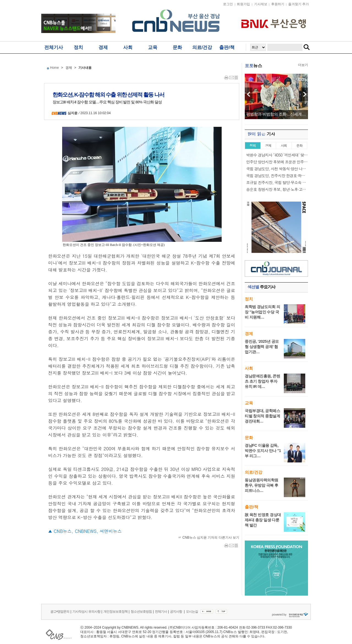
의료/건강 (202, 47)
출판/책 (227, 47)
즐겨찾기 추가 (299, 4)
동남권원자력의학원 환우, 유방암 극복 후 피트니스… (262, 485)
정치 (78, 47)
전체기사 (54, 47)
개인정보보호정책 (116, 612)
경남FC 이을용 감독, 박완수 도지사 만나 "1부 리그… (263, 451)
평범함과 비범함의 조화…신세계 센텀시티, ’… (276, 114)
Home (54, 68)
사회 (128, 47)
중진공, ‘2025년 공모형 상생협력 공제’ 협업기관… (262, 347)
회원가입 (243, 4)
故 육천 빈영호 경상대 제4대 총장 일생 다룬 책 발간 (263, 520)
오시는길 (192, 612)
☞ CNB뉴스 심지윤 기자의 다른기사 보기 (209, 538)
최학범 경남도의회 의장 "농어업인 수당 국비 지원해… (262, 312)
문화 (177, 47)
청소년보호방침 (141, 612)
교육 (153, 47)
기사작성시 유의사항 (86, 612)
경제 (103, 47)
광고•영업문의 (60, 612)
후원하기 (278, 4)
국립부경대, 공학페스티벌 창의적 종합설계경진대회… (262, 416)
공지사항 (176, 612)
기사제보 (261, 4)
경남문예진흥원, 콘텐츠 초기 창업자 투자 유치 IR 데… (262, 381)
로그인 (228, 4)
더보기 (303, 65)
